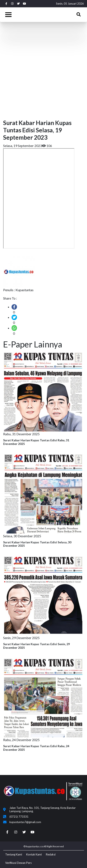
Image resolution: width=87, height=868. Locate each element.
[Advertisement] (43, 70)
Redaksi (51, 854)
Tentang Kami (14, 854)
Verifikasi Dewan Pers (18, 863)
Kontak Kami (34, 854)
